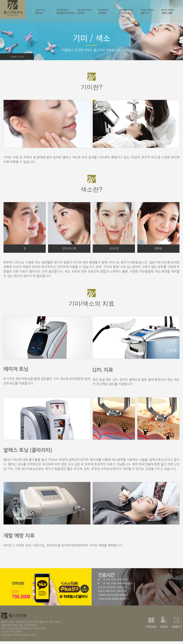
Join (21, 57)
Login (14, 57)
